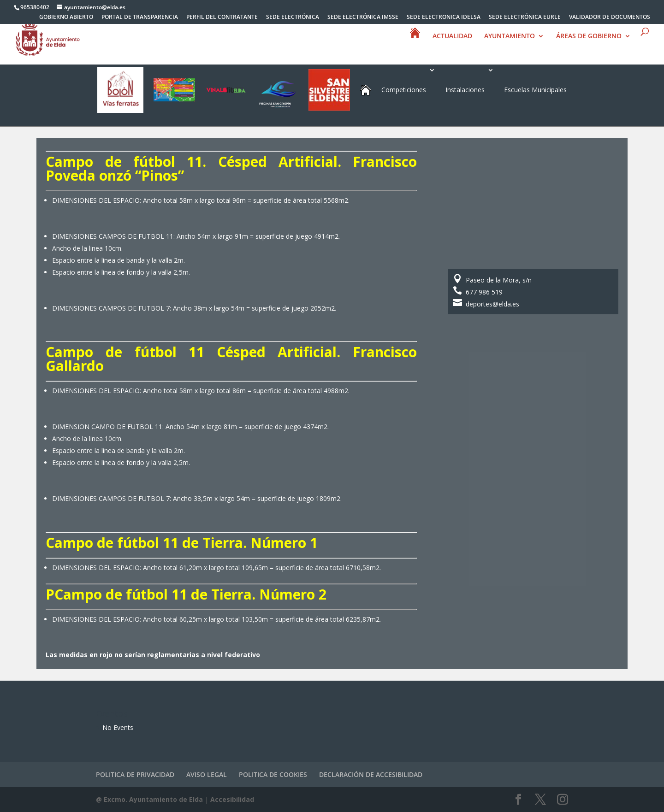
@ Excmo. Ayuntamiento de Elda (149, 799)
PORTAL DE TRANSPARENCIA (140, 18)
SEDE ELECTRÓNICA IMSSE (363, 18)
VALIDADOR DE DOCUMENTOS (610, 18)
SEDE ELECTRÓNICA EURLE (525, 18)
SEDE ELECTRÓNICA (293, 18)
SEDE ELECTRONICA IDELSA (444, 18)
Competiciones (404, 90)
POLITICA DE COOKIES (273, 774)
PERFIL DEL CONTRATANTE (222, 18)
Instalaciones (465, 90)
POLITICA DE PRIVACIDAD (135, 774)
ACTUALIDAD (452, 48)
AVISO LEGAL (207, 774)
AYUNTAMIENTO (510, 48)
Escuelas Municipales (535, 90)
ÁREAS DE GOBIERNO (589, 48)
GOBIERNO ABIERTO (66, 18)
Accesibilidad (232, 799)
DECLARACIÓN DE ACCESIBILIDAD (371, 774)
